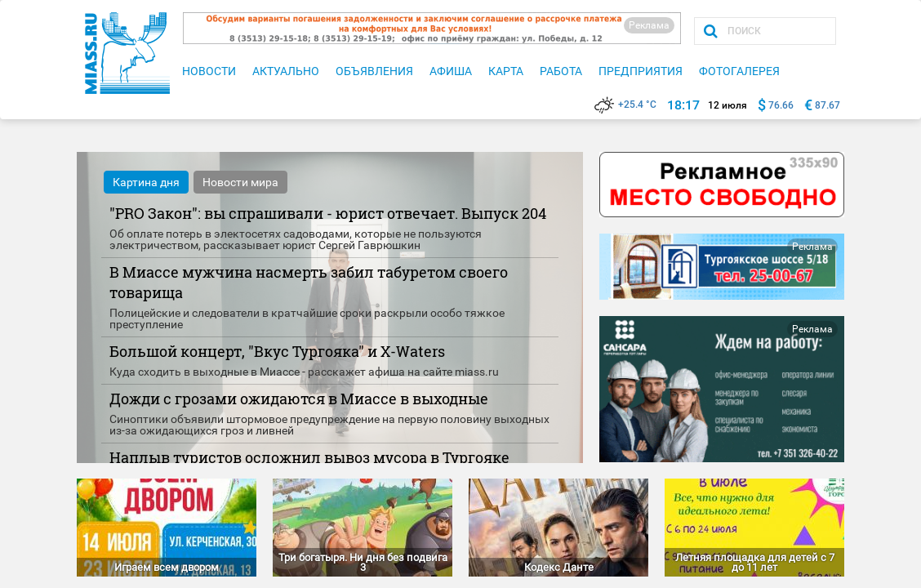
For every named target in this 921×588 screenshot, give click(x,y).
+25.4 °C (625, 105)
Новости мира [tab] (240, 182)
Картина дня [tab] (146, 182)
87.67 (828, 105)
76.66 (781, 105)
